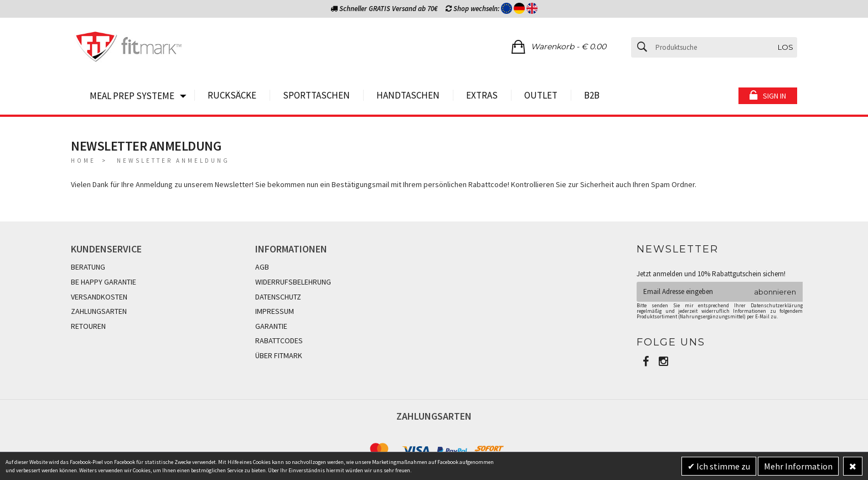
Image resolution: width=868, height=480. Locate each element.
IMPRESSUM (275, 311)
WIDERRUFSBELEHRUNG (293, 282)
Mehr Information (798, 466)
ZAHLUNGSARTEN (99, 311)
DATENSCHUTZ (278, 297)
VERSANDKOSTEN (99, 297)
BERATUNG (88, 267)
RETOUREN (88, 326)
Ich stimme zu (722, 466)
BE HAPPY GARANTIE (104, 282)
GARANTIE (271, 326)
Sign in (774, 96)
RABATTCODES (279, 340)
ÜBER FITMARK (279, 355)
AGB (262, 267)
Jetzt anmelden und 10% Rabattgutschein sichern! (711, 274)
